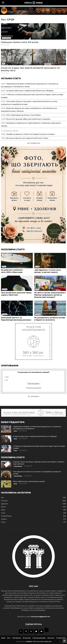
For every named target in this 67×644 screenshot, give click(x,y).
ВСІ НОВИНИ (34, 143)
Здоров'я (6, 28)
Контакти (51, 638)
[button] (30, 69)
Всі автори (27, 638)
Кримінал (6, 40)
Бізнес (5, 24)
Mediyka (29, 642)
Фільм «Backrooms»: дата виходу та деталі (29, 481)
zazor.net (48, 642)
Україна (5, 12)
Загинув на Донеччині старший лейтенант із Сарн (27, 138)
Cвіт (3, 8)
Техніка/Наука (9, 48)
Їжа (3, 52)
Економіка (7, 36)
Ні (7, 380)
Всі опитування (33, 396)
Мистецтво (7, 56)
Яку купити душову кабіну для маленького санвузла (28, 119)
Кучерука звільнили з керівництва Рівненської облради (30, 91)
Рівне (4, 16)
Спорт (5, 32)
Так (7, 377)
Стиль (5, 44)
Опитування (17, 638)
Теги (9, 638)
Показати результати (33, 388)
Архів (3, 638)
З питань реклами (39, 638)
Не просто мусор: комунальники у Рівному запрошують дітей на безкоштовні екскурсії (50, 295)
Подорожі (7, 61)
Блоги (5, 65)
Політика (6, 20)
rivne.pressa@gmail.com (40, 617)
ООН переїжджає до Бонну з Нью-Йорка (23, 115)
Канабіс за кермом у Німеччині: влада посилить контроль (31, 134)
